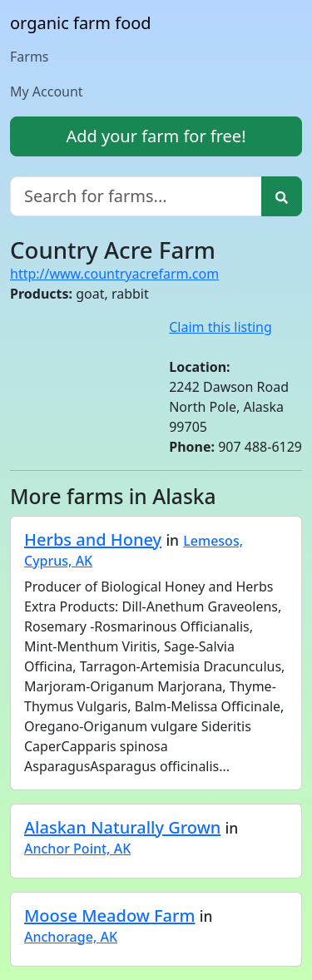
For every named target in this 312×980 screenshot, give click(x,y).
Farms (30, 57)
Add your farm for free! (156, 136)
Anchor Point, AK (77, 849)
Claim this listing (220, 327)
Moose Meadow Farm (109, 916)
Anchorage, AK (71, 937)
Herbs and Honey (93, 539)
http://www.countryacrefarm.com (114, 274)
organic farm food (81, 23)
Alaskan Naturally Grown (122, 827)
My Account (47, 92)
